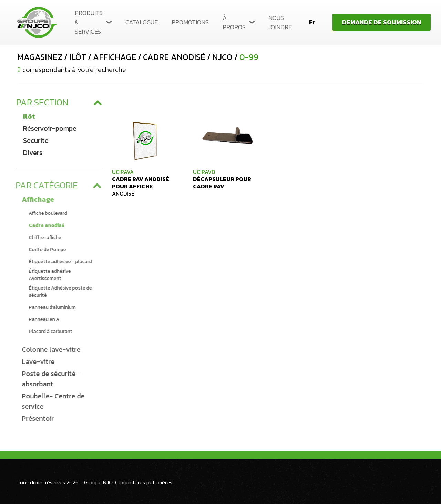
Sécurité (34, 140)
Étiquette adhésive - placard (58, 261)
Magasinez (40, 57)
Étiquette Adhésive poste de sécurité (58, 292)
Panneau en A (42, 319)
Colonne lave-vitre (49, 349)
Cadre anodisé (45, 225)
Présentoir (36, 418)
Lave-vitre (36, 361)
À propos (234, 22)
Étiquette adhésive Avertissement (48, 275)
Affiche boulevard (46, 213)
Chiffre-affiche (43, 237)
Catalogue (142, 22)
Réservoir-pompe (48, 128)
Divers (31, 153)
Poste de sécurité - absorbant (49, 379)
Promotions (190, 22)
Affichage (36, 199)
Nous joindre (280, 22)
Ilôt (28, 116)
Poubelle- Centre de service (51, 401)
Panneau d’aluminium (50, 307)
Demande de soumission (382, 22)
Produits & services (89, 22)
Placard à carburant (49, 331)
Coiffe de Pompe (45, 249)
